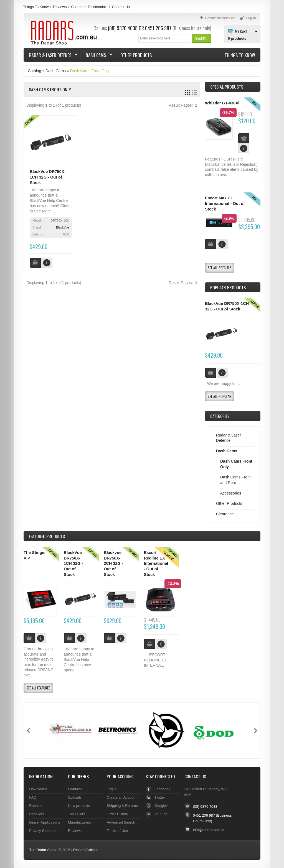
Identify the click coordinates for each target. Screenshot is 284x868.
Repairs (35, 806)
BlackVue (63, 227)
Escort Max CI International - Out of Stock (225, 203)
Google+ (161, 806)
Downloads (38, 789)
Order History (117, 814)
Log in (112, 789)
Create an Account (122, 797)
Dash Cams (96, 55)
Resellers (37, 814)
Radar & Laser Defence (51, 55)
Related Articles (86, 850)
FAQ (33, 797)
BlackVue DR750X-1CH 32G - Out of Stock (48, 177)
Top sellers (77, 814)
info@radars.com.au (209, 830)
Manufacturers (79, 822)
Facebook (162, 789)
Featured (75, 789)
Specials (75, 797)
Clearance (225, 514)
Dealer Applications (45, 822)
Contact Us (121, 7)
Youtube (161, 814)
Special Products (227, 87)
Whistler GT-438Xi (222, 103)
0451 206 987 (158, 28)
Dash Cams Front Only (90, 71)
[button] (201, 38)
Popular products (228, 287)
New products (79, 806)
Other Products (136, 55)
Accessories (231, 493)
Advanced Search (121, 822)
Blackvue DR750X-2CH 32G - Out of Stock (113, 564)
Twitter (160, 797)
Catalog (34, 71)
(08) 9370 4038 (123, 28)
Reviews (60, 7)
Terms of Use (117, 831)
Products (47, 536)
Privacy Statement (44, 831)
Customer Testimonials (89, 7)
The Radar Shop (42, 850)
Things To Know (36, 7)
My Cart (241, 31)
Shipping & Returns (122, 806)
